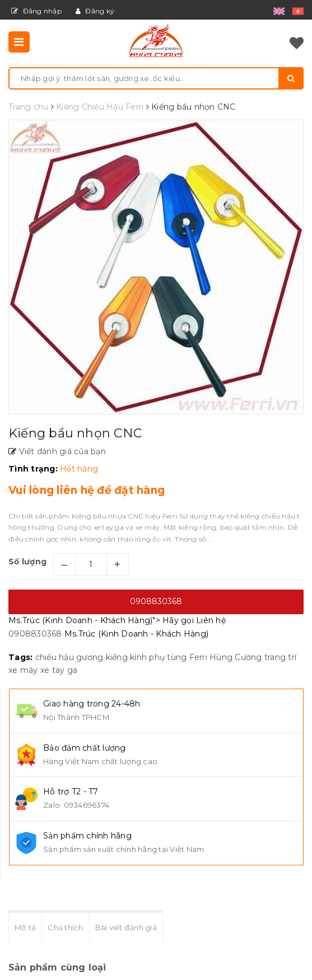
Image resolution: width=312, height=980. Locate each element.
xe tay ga (59, 670)
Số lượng (27, 562)
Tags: (22, 657)
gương (90, 657)
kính (138, 657)
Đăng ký (95, 11)
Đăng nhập (36, 11)
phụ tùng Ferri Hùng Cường (205, 657)
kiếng (117, 657)
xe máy (23, 670)
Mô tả (25, 927)
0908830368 (156, 601)
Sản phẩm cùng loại (57, 967)
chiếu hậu (55, 657)
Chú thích (65, 927)
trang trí (280, 657)
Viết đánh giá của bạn (61, 451)
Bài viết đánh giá (126, 927)
